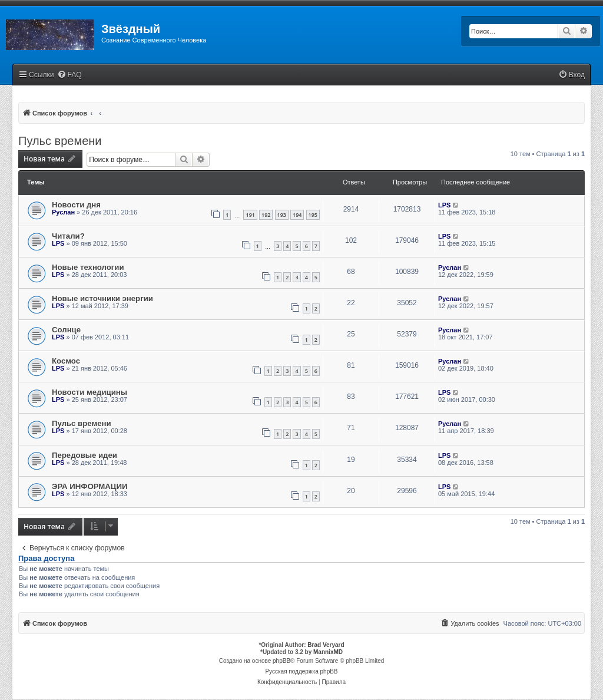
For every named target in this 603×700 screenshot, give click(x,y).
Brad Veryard (326, 645)
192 (266, 215)
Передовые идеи (85, 455)
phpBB (281, 661)
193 (282, 215)
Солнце (66, 330)
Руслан (63, 212)
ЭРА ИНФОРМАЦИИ (90, 486)
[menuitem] (69, 75)
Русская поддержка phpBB (301, 671)
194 (297, 215)
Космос (66, 361)
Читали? (68, 236)
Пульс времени (60, 141)
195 (313, 215)
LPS (444, 205)
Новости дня (76, 205)
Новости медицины (90, 392)
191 (250, 215)
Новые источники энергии (102, 298)
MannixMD (328, 652)
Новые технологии (88, 267)
